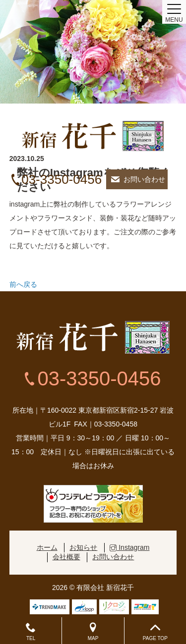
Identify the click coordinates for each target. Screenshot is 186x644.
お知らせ (83, 547)
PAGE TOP (155, 632)
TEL (31, 632)
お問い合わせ (144, 179)
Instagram (129, 547)
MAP (93, 632)
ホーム (47, 547)
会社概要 (66, 557)
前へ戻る (23, 284)
